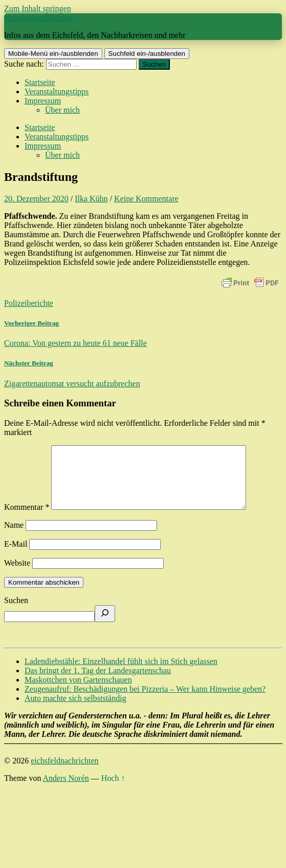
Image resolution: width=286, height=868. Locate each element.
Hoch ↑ (113, 790)
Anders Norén (66, 790)
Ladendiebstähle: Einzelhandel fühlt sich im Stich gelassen (121, 674)
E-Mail (16, 556)
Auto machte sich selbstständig (75, 710)
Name (14, 537)
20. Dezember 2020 (36, 199)
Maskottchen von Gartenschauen (78, 692)
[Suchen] (105, 626)
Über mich (62, 110)
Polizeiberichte (29, 303)
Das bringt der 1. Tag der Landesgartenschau (98, 683)
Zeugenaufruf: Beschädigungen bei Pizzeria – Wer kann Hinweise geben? (145, 701)
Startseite (40, 82)
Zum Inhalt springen (38, 8)
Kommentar (27, 519)
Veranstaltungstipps (57, 91)
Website (17, 575)
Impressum (43, 101)
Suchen (16, 613)
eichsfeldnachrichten (38, 18)
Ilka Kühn (91, 199)
